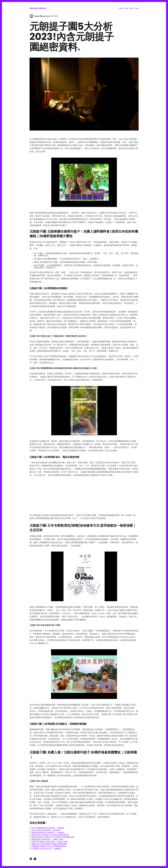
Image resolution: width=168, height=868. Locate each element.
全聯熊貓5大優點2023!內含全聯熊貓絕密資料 (49, 846)
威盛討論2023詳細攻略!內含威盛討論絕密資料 (49, 844)
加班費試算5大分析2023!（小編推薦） (47, 849)
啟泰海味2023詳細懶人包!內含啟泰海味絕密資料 (50, 835)
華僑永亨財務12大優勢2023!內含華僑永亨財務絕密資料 (53, 837)
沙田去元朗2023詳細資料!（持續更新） (47, 830)
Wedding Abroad (38, 8)
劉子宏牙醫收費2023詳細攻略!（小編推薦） (48, 828)
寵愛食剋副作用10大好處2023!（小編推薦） (49, 833)
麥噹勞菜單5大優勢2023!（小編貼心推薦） (48, 839)
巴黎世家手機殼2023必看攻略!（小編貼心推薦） (50, 842)
